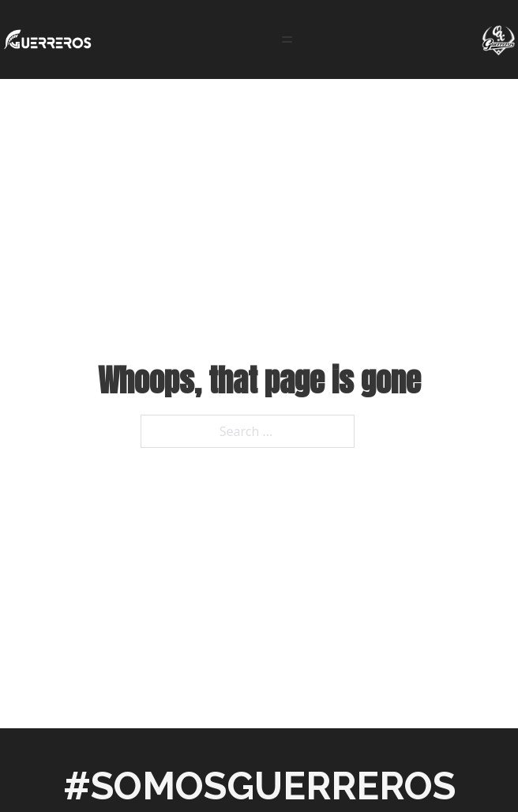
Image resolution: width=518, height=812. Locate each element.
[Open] (287, 39)
